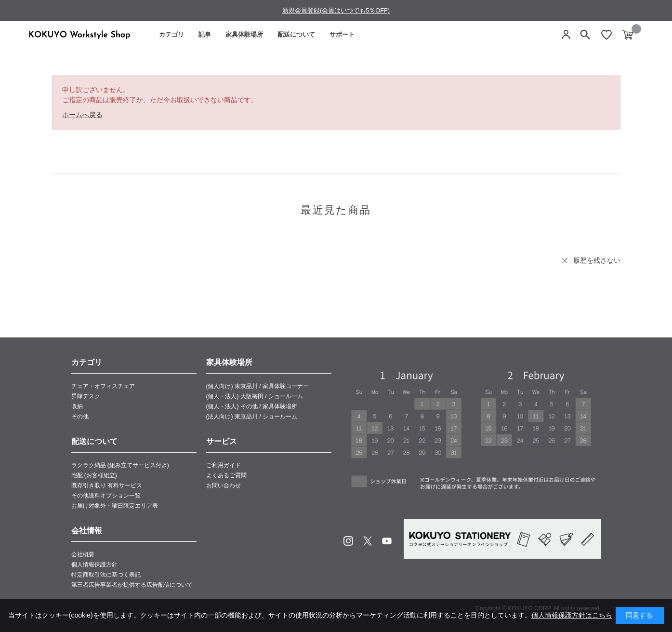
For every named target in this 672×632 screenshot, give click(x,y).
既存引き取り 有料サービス (107, 485)
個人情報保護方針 (94, 565)
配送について (296, 34)
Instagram (348, 541)
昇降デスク (86, 396)
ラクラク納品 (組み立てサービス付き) (120, 465)
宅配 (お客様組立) (94, 475)
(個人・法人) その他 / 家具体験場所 (252, 406)
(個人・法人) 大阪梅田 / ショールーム (255, 396)
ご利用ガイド (224, 465)
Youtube (387, 541)
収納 (77, 406)
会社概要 (83, 554)
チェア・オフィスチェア (103, 386)
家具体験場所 (244, 34)
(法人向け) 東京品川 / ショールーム (252, 417)
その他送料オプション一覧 (106, 496)
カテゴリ (171, 34)
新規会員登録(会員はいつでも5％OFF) (336, 10)
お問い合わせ (224, 485)
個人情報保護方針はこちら (572, 615)
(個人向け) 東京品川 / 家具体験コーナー (257, 386)
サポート (342, 34)
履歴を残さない (597, 260)
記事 (205, 34)
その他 (80, 417)
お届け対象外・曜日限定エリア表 (115, 506)
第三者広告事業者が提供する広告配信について (132, 585)
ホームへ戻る (82, 115)
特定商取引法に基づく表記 (106, 575)
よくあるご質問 (226, 475)
